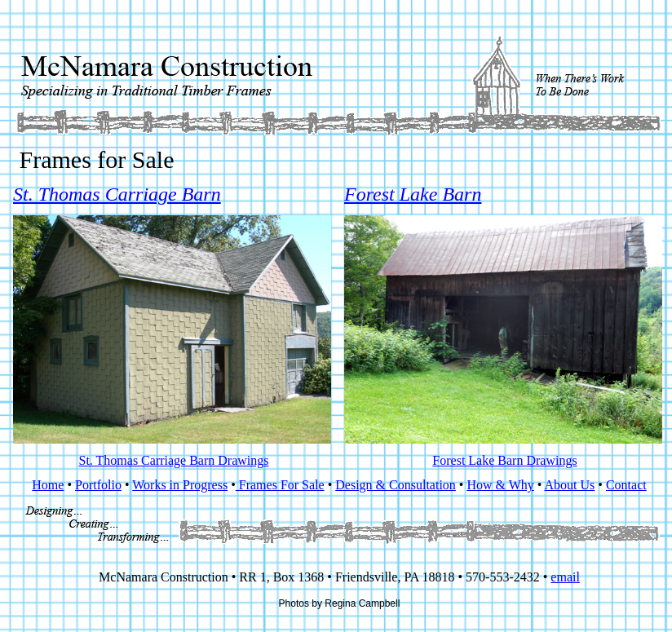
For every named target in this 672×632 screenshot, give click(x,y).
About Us (570, 485)
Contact (626, 485)
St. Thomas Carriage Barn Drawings (174, 460)
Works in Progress (180, 485)
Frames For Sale (280, 485)
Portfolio (98, 485)
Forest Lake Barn (413, 194)
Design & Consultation (396, 485)
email (565, 577)
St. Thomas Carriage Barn (117, 194)
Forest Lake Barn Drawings (504, 460)
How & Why (500, 485)
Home (48, 485)
